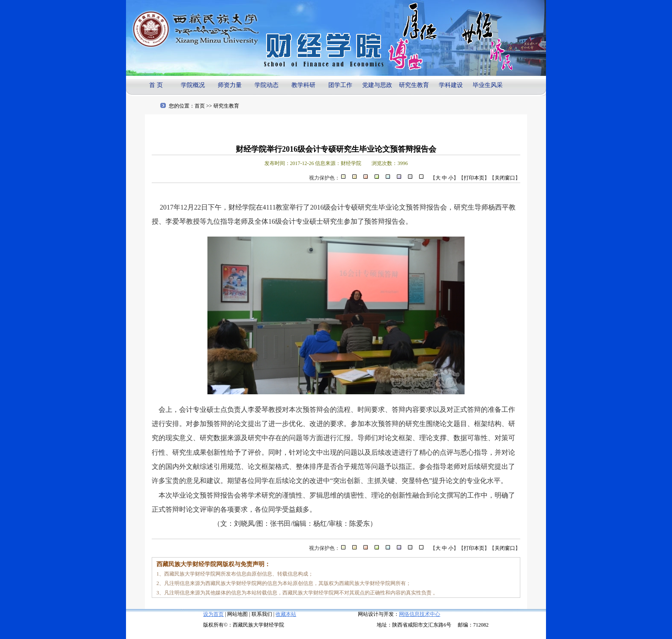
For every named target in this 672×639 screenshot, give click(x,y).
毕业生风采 (488, 85)
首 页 (156, 85)
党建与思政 (377, 85)
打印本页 (474, 178)
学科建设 (451, 85)
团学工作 (340, 85)
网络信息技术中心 (420, 614)
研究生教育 (414, 85)
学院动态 (267, 85)
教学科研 (303, 85)
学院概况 (193, 85)
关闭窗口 (505, 178)
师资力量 (230, 85)
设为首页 (213, 614)
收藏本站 (286, 614)
